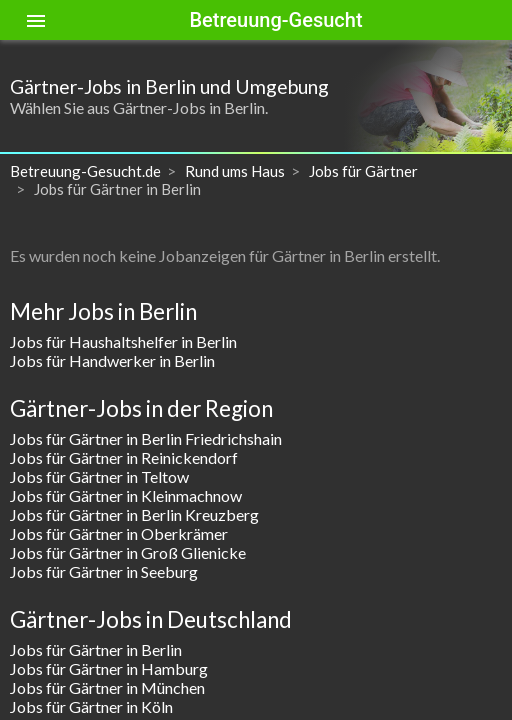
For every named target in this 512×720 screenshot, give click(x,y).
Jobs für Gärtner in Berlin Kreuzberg (134, 514)
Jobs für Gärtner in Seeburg (104, 571)
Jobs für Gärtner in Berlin (96, 649)
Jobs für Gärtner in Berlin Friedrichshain (146, 438)
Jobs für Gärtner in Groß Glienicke (128, 552)
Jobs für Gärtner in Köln (91, 706)
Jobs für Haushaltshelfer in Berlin (123, 341)
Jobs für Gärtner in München (107, 687)
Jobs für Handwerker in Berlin (112, 360)
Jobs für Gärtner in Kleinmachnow (126, 495)
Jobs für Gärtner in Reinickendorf (124, 457)
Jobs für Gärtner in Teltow (99, 476)
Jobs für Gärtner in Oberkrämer (119, 533)
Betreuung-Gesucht (275, 20)
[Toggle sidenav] (36, 20)
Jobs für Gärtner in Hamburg (109, 668)
